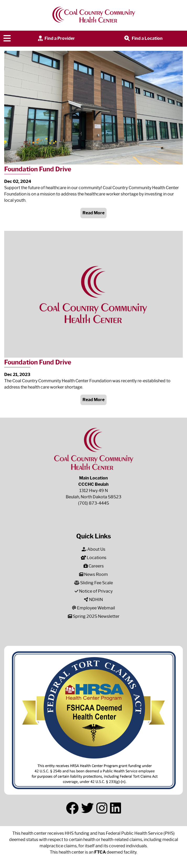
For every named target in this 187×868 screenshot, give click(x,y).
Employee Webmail (93, 608)
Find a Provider (56, 39)
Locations (93, 558)
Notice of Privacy (94, 591)
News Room (93, 574)
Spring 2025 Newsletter (94, 616)
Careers (94, 566)
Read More (93, 213)
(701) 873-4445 (93, 503)
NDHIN (93, 600)
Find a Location (143, 39)
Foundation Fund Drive (38, 169)
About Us (93, 549)
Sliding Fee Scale (93, 583)
